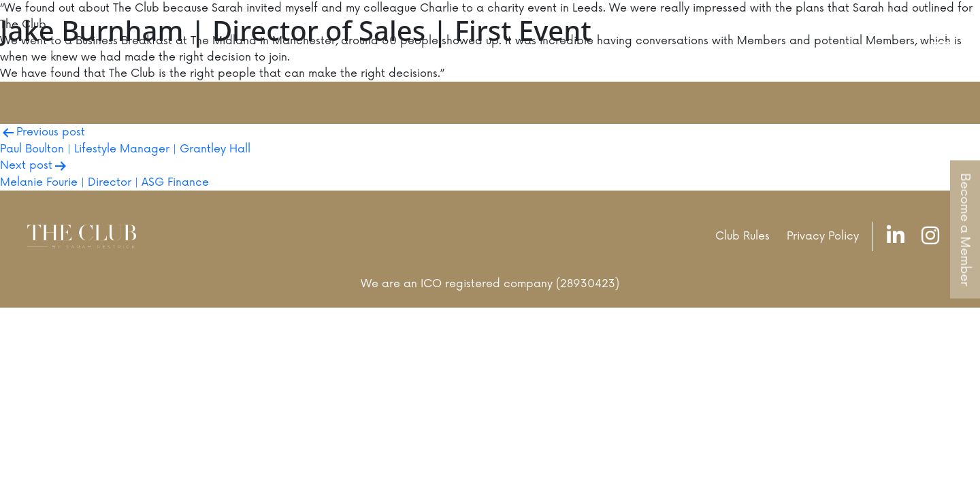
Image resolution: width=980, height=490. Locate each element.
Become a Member (965, 229)
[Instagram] (934, 236)
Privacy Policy (823, 236)
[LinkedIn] (899, 236)
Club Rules (742, 236)
